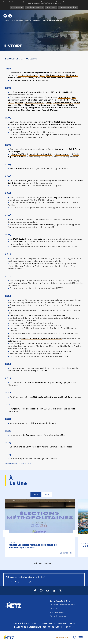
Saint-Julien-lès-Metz (45, 78)
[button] (5, 16)
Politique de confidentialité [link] (68, 7)
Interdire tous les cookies (35, 7)
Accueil (6, 21)
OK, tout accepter (17, 7)
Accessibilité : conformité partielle (46, 627)
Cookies (70, 627)
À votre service (62, 637)
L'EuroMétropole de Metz (21, 21)
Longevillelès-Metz (24, 78)
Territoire (37, 21)
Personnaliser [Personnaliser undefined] (51, 7)
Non (17, 582)
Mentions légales (67, 623)
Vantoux (68, 78)
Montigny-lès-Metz (55, 75)
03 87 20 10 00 (60, 616)
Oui (30, 582)
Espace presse (49, 623)
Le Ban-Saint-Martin (28, 75)
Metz (42, 75)
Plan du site (20, 627)
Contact (17, 623)
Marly (60, 78)
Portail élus (30, 623)
